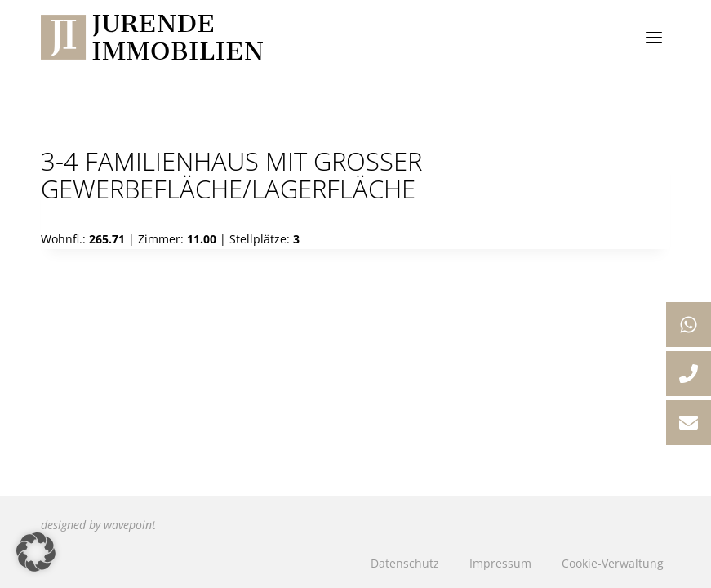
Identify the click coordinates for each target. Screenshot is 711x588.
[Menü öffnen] (653, 37)
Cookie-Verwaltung (613, 563)
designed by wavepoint (98, 525)
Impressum (500, 563)
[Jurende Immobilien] (152, 37)
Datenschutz (405, 563)
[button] (36, 552)
